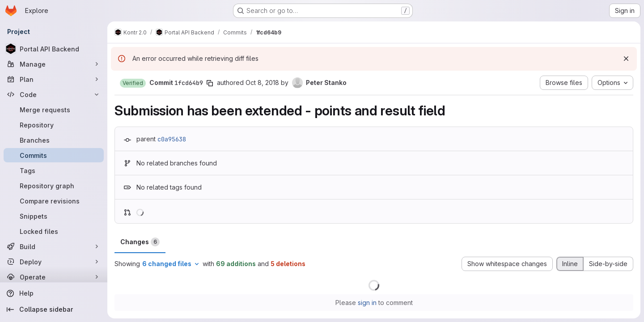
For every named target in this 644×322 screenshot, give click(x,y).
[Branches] (54, 140)
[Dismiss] (626, 59)
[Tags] (54, 170)
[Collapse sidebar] (54, 309)
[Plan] (54, 79)
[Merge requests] (54, 110)
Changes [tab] (140, 242)
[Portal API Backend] (54, 49)
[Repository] (54, 125)
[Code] (54, 94)
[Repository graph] (54, 186)
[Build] (54, 246)
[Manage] (54, 64)
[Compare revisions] (54, 201)
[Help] (54, 293)
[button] (133, 83)
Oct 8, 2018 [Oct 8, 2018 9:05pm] (262, 83)
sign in (367, 303)
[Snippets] (54, 216)
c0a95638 (172, 139)
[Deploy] (54, 262)
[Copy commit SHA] (210, 83)
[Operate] (54, 277)
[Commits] (54, 155)
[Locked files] (54, 231)
